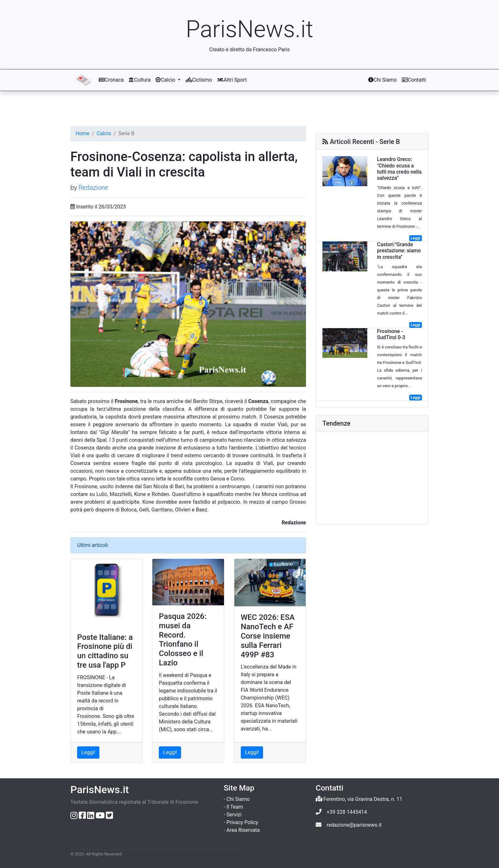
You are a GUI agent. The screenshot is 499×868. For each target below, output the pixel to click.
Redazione (93, 187)
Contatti (414, 80)
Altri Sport (232, 80)
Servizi (234, 815)
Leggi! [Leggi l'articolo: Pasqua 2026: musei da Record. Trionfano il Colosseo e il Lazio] (170, 752)
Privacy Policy (242, 822)
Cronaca (111, 80)
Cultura (140, 80)
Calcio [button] (166, 80)
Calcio (104, 133)
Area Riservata (243, 830)
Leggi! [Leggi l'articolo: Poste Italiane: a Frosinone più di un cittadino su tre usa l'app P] (88, 752)
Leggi (415, 238)
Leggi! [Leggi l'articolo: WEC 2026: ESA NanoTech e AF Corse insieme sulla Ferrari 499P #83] (252, 752)
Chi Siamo (382, 80)
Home (82, 133)
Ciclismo (199, 80)
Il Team (235, 807)
